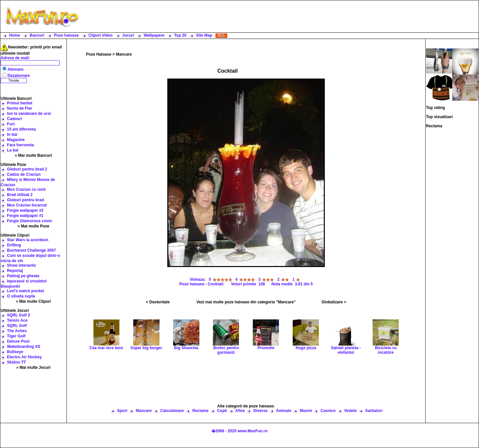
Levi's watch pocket (25, 291)
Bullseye (15, 352)
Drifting (14, 245)
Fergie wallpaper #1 (25, 216)
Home (15, 35)
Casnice (328, 411)
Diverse (260, 411)
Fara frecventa (20, 145)
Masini (306, 411)
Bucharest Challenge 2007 (31, 250)
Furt (11, 124)
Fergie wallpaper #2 (25, 210)
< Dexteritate (158, 302)
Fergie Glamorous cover (29, 221)
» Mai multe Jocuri (34, 367)
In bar (12, 134)
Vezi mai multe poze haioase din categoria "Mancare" (246, 302)
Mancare (124, 54)
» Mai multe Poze (34, 226)
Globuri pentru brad (25, 200)
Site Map (204, 35)
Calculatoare (172, 411)
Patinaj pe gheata (23, 276)
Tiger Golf (16, 336)
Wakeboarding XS (24, 347)
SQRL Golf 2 (18, 315)
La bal (13, 150)
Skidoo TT (16, 362)
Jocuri (128, 35)
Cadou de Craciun (24, 174)
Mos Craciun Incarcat (27, 205)
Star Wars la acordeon (28, 240)
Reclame (201, 411)
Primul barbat (19, 103)
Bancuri (37, 35)
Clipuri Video (101, 35)
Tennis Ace (17, 320)
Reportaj (15, 271)
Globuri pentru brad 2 (27, 169)
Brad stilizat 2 (20, 195)
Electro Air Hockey (24, 357)
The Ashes (17, 331)
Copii (222, 411)
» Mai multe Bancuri (33, 155)
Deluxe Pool (18, 341)
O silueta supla (21, 296)
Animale (284, 411)
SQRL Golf (17, 326)
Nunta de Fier (19, 108)
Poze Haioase (99, 54)
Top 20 (180, 35)
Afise (240, 411)
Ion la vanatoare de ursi (29, 114)
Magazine (16, 140)
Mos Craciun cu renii (26, 189)
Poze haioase (66, 35)
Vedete (350, 411)
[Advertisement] (280, 16)
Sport (122, 411)
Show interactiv (21, 265)
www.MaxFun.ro (252, 431)
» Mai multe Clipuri (34, 301)
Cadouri (14, 119)
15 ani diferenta (21, 129)
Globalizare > (334, 302)
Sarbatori (374, 411)
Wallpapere (154, 35)
